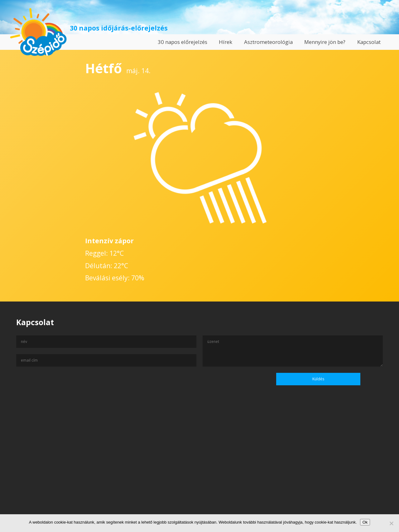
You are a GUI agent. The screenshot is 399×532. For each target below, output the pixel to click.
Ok (365, 522)
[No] (391, 523)
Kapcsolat (369, 42)
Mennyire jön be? (325, 42)
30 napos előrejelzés (183, 42)
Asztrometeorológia (268, 42)
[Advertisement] (199, 472)
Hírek (226, 42)
